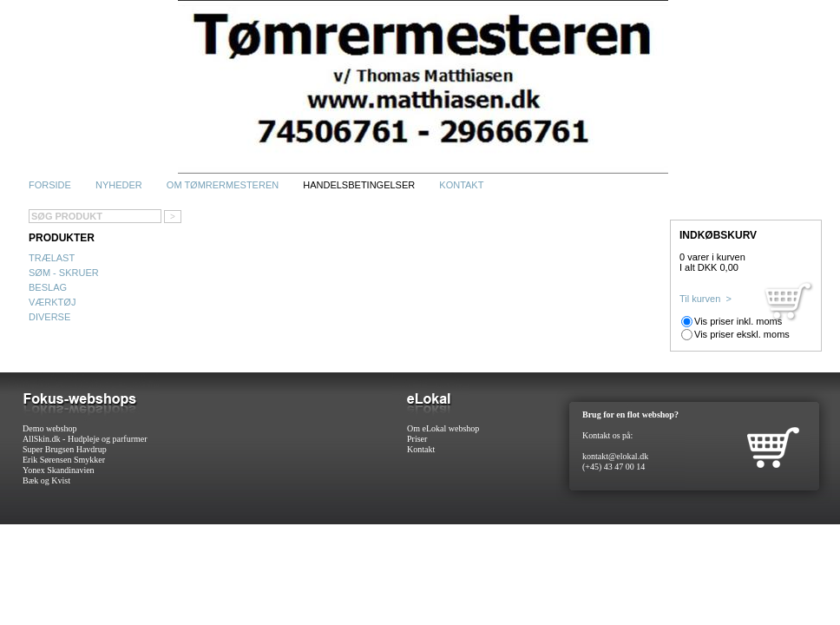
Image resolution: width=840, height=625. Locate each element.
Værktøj (52, 302)
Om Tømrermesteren (223, 185)
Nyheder (119, 185)
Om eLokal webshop (443, 428)
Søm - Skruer (64, 273)
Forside (50, 185)
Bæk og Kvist (46, 480)
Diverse (49, 317)
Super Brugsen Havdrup (65, 449)
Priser (417, 439)
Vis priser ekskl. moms (742, 334)
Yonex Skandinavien (59, 470)
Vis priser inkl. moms (738, 321)
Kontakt (461, 185)
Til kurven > (705, 299)
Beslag (48, 287)
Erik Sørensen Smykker (64, 460)
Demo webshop (50, 428)
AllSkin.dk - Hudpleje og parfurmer (85, 439)
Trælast (52, 258)
